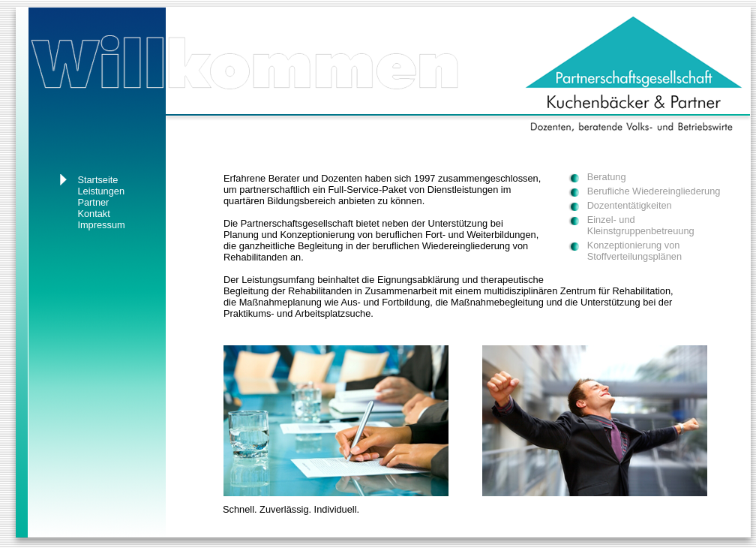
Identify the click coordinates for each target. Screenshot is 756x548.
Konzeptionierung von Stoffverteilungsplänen (634, 251)
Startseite (97, 180)
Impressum (101, 225)
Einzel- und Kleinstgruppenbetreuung (641, 225)
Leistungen (101, 191)
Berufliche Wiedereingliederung (654, 191)
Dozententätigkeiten (630, 205)
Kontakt (93, 214)
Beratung (607, 177)
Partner (93, 202)
